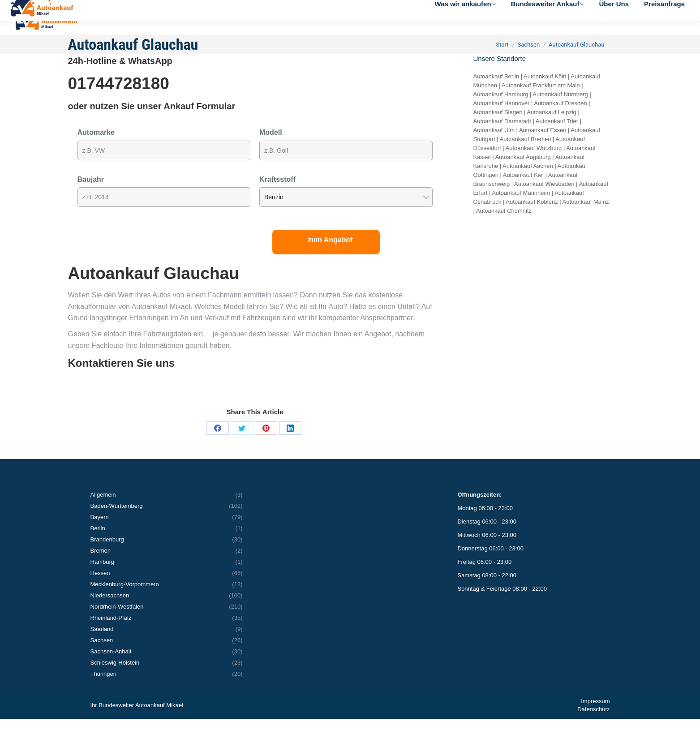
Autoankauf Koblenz (532, 217)
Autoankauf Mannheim (521, 208)
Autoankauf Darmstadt (502, 136)
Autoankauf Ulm (494, 145)
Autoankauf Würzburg (534, 163)
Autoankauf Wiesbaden (544, 199)
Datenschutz (593, 724)
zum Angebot (330, 255)
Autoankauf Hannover (502, 118)
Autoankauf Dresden (560, 118)
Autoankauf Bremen (526, 154)
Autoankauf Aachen (528, 181)
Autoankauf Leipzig (552, 127)
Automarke (96, 148)
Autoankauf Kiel (523, 190)
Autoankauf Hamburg (501, 109)
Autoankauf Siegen (498, 127)
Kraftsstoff (277, 195)
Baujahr (91, 195)
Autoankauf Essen (543, 145)
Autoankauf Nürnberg (560, 109)
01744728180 (119, 99)
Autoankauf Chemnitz (504, 226)
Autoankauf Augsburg (523, 172)
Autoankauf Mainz (586, 217)
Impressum (595, 716)
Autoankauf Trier (557, 136)
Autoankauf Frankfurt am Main (541, 101)
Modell (271, 148)
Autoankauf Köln (545, 92)
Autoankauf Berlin (496, 92)
